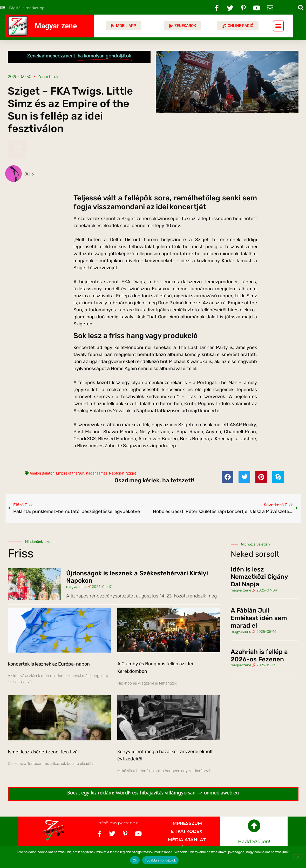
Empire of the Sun (70, 473)
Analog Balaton (42, 473)
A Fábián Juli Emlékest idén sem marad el (259, 618)
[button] (301, 8)
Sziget (131, 473)
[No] (298, 857)
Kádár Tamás (97, 473)
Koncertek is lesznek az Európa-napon (49, 664)
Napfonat (117, 473)
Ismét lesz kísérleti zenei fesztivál (43, 752)
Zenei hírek (48, 77)
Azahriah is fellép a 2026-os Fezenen (259, 656)
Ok (135, 860)
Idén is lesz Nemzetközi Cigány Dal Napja (259, 577)
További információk (160, 860)
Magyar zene (56, 26)
